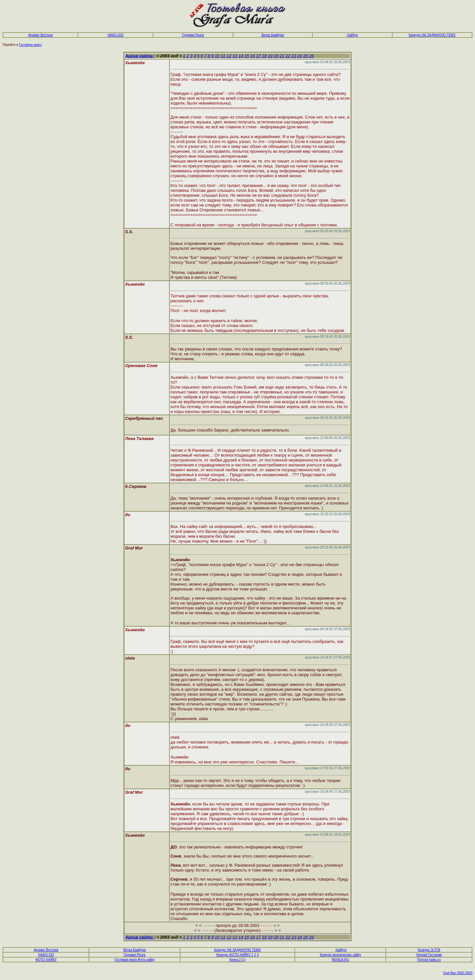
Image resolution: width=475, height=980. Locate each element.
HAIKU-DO (115, 35)
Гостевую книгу (31, 45)
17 (258, 56)
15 (247, 56)
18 (264, 56)
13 (235, 56)
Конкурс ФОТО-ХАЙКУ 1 (235, 955)
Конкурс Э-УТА (429, 950)
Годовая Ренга (135, 955)
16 (252, 56)
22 (288, 56)
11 (223, 56)
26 (311, 56)
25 (306, 56)
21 (282, 56)
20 (276, 56)
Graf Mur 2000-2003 (458, 973)
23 (294, 56)
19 (270, 56)
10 (217, 56)
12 (229, 56)
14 (241, 56)
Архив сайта (139, 56)
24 (300, 56)
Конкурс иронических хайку (340, 955)
